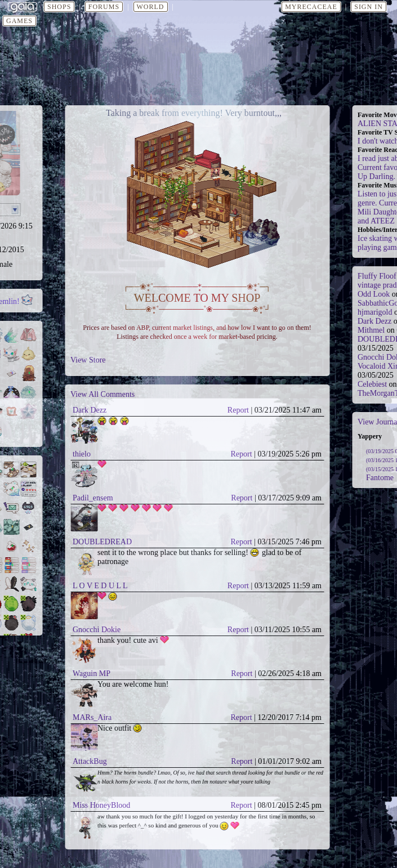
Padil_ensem (93, 498)
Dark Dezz (90, 410)
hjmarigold (375, 312)
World (151, 7)
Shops (59, 7)
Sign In (369, 7)
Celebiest (372, 384)
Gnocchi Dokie (97, 630)
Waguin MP (92, 674)
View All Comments (102, 394)
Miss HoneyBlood (101, 805)
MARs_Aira (92, 717)
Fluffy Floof (377, 276)
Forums (104, 7)
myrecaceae (311, 7)
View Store (88, 360)
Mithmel (371, 330)
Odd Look (374, 294)
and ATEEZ (376, 221)
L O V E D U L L (100, 586)
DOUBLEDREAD (102, 542)
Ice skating (375, 238)
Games (19, 21)
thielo (82, 454)
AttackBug (90, 761)
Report (238, 410)
